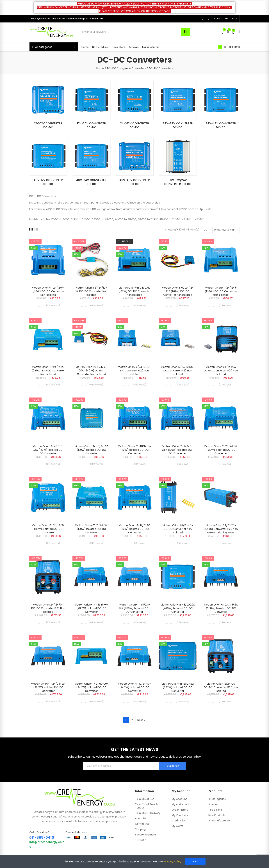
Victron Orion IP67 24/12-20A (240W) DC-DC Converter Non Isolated (91, 371)
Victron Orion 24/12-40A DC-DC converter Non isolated (178, 529)
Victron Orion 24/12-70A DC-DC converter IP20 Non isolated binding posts (221, 529)
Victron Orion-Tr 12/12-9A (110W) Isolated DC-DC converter (135, 529)
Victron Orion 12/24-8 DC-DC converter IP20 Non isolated (135, 371)
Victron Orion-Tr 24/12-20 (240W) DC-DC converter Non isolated (48, 371)
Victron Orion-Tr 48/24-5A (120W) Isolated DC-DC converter (91, 450)
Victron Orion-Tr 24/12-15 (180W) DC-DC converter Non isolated (221, 291)
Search (185, 32)
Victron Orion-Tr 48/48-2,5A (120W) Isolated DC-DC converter (48, 450)
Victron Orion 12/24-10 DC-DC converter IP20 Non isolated (178, 371)
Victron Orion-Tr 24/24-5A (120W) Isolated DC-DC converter (221, 450)
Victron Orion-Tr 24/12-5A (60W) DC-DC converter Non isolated (48, 291)
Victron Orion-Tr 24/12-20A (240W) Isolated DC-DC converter (91, 687)
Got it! (195, 861)
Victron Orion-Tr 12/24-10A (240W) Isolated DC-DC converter (135, 687)
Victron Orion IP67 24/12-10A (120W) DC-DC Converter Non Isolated (178, 291)
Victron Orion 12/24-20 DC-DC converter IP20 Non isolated (221, 687)
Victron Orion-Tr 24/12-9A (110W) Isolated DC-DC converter (48, 529)
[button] (221, 19)
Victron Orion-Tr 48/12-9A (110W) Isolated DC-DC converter (134, 450)
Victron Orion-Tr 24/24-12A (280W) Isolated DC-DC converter (48, 687)
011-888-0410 (232, 47)
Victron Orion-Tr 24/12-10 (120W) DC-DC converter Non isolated (134, 291)
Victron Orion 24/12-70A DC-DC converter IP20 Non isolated (48, 608)
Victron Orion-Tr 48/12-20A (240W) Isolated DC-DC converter (178, 608)
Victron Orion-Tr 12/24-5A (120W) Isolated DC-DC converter (91, 529)
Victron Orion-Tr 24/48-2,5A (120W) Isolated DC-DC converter (178, 450)
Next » (141, 720)
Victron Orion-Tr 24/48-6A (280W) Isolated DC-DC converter (221, 608)
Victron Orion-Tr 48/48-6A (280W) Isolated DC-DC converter (91, 608)
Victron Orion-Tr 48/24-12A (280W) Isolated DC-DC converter (135, 608)
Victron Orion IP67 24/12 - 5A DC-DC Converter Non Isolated (91, 291)
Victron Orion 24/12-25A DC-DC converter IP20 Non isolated (221, 371)
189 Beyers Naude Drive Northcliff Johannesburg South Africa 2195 (67, 19)
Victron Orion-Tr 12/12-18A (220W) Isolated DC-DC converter (178, 687)
